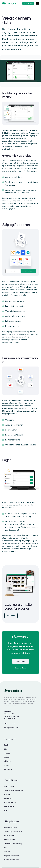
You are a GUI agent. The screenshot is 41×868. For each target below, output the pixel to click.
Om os (7, 765)
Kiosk (6, 848)
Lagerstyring (9, 798)
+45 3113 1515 (10, 723)
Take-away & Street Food (13, 832)
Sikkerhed (8, 761)
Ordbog (7, 753)
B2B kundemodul (10, 802)
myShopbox (7, 149)
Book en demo (20, 668)
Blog (6, 749)
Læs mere (11, 616)
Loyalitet (7, 794)
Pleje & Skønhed (10, 840)
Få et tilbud (20, 661)
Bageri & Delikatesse (12, 856)
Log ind (7, 745)
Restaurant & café (11, 828)
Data (6, 810)
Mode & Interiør (10, 836)
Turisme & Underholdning (13, 844)
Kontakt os (8, 769)
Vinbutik (7, 852)
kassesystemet (17, 130)
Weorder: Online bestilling (14, 790)
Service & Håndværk (11, 860)
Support (7, 757)
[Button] (38, 3)
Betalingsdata (9, 806)
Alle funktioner (10, 786)
